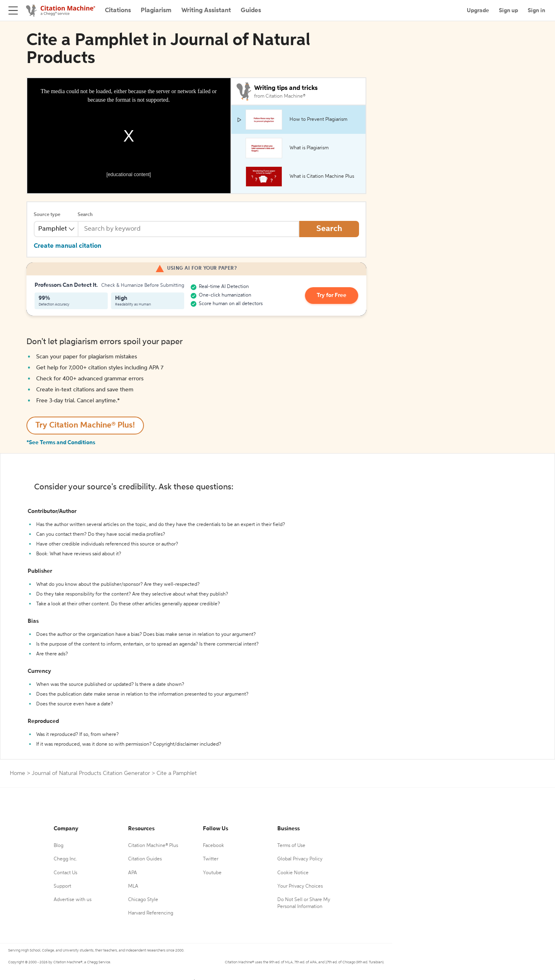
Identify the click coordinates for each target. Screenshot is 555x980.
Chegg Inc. (65, 859)
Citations (118, 11)
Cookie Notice (293, 873)
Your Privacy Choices (300, 886)
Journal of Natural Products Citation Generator (91, 773)
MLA (133, 886)
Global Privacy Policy (300, 859)
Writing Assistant (206, 11)
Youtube (212, 873)
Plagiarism (156, 11)
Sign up (508, 11)
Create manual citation (67, 246)
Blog (59, 846)
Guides (251, 11)
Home (17, 773)
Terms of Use (291, 846)
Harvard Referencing (151, 913)
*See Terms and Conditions (61, 443)
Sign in (536, 11)
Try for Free (332, 296)
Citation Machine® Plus (153, 846)
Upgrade (478, 11)
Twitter (211, 859)
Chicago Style (143, 900)
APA (133, 873)
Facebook (213, 846)
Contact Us (65, 873)
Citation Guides (145, 859)
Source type (47, 215)
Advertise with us (73, 900)
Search (85, 215)
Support (62, 886)
